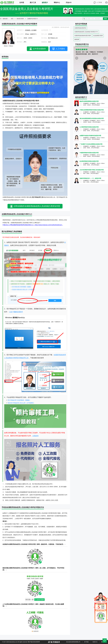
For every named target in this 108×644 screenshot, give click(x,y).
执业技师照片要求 (98, 36)
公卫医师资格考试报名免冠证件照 (89, 127)
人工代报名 (60, 49)
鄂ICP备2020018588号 (34, 642)
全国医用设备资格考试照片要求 (83, 36)
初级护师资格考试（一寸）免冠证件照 (90, 178)
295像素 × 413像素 (31, 30)
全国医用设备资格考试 (80, 28)
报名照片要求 (20, 19)
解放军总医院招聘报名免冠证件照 (89, 101)
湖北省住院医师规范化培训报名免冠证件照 (92, 118)
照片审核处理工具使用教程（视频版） (19, 400)
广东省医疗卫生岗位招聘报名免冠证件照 (91, 144)
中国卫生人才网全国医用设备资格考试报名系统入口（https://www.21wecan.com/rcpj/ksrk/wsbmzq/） (33, 225)
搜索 (105, 19)
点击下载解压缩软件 (16, 312)
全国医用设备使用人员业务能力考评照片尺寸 (86, 32)
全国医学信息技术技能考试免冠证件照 (90, 136)
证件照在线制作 (39, 49)
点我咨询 (35, 436)
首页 (12, 19)
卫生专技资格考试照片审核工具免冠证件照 (92, 170)
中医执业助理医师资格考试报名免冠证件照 (92, 110)
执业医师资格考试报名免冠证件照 (89, 161)
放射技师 (77, 39)
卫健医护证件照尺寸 (32, 19)
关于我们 (86, 642)
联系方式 (95, 642)
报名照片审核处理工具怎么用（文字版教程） (21, 403)
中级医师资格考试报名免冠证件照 (89, 153)
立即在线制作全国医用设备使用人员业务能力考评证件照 (37, 206)
